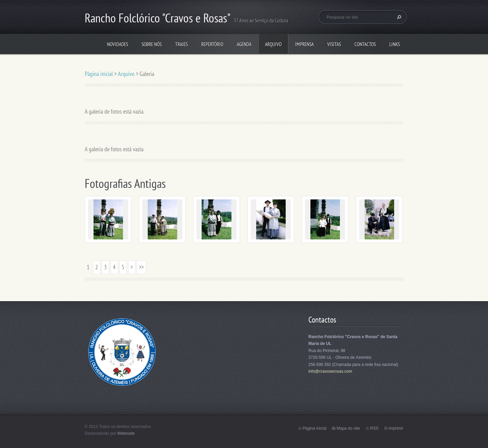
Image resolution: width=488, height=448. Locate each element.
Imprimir (396, 428)
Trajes (181, 44)
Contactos (365, 44)
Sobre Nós (152, 44)
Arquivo (273, 44)
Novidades (118, 44)
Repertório (212, 44)
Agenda (244, 44)
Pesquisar (398, 17)
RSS (374, 428)
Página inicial (99, 74)
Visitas (334, 44)
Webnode (126, 433)
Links (395, 44)
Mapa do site (348, 428)
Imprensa (304, 44)
